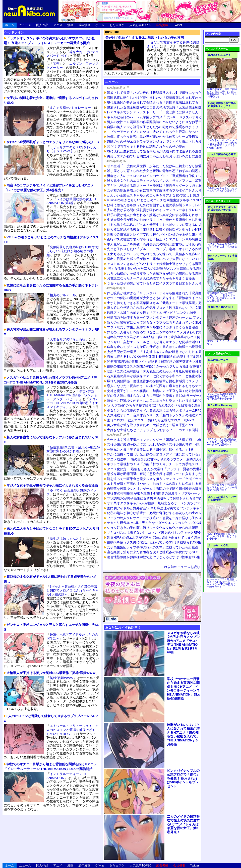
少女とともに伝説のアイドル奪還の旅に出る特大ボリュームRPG (155, 410)
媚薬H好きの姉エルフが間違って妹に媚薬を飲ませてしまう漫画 (154, 538)
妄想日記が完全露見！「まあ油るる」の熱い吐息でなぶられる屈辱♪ (157, 352)
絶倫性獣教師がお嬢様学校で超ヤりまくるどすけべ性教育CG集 (154, 557)
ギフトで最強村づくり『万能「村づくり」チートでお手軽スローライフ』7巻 (163, 464)
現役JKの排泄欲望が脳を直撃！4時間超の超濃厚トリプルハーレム (155, 493)
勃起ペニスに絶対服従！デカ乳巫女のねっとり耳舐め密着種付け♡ (156, 371)
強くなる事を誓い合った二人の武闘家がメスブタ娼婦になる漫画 (155, 269)
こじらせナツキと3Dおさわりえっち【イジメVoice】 (73, 149)
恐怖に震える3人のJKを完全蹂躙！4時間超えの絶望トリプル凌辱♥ (156, 357)
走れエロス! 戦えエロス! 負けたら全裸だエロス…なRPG (150, 420)
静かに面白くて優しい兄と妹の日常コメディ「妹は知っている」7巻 (157, 454)
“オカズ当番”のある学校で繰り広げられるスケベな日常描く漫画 (154, 405)
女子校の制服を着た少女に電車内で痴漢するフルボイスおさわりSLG (158, 190)
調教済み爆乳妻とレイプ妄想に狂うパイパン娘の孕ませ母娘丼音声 (156, 234)
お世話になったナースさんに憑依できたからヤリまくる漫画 (151, 278)
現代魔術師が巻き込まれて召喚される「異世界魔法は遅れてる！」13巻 (159, 102)
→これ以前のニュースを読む (179, 567)
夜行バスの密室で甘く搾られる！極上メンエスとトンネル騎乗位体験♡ (159, 239)
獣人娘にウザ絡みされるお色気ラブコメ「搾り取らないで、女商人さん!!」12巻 (165, 308)
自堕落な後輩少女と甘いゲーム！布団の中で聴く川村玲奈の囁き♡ (156, 489)
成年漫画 (84, 25)
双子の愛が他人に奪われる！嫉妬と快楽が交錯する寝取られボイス (156, 215)
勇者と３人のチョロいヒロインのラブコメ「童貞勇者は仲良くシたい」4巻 (162, 176)
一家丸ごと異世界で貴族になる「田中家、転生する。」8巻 (150, 450)
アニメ (58, 25)
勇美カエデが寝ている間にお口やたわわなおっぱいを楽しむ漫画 (154, 156)
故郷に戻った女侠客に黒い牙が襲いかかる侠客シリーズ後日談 (153, 137)
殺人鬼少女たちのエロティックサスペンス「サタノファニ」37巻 (154, 181)
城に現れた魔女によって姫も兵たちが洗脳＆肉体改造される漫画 (154, 151)
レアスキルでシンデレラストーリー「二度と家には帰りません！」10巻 (159, 112)
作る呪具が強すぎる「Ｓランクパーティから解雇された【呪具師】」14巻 (161, 293)
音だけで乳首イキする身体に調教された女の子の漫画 (145, 38)
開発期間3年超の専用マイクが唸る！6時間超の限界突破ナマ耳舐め (156, 362)
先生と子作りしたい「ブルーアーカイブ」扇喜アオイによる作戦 (154, 249)
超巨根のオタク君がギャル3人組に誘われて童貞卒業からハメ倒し (155, 337)
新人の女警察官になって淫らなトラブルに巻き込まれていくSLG (154, 322)
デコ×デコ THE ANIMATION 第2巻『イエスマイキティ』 (72, 403)
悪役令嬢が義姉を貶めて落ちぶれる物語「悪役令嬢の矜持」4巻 (154, 445)
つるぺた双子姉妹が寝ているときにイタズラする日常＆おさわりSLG (158, 283)
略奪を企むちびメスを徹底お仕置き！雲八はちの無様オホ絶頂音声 (156, 347)
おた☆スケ (117, 25)
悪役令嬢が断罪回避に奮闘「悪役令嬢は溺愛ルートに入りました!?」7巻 (160, 474)
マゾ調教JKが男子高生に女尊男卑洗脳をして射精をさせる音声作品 (156, 498)
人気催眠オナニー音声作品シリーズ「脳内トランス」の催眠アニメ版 (158, 415)
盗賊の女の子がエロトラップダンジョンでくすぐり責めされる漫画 (156, 141)
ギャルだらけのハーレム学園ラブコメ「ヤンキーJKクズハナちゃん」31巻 (161, 117)
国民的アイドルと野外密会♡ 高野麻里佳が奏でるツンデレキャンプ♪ (157, 508)
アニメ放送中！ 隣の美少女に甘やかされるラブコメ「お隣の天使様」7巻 (161, 459)
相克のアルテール (63, 295)
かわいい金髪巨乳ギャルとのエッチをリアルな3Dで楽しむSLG (153, 195)
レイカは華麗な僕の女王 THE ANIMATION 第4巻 (73, 201)
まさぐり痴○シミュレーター (70, 108)
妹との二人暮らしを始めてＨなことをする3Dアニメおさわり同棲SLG (158, 332)
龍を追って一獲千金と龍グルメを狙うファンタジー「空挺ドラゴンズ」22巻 (163, 479)
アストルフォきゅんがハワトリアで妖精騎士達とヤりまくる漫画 (154, 264)
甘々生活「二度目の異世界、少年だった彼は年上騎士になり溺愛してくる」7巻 (165, 166)
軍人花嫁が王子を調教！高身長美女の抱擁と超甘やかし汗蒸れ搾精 (156, 244)
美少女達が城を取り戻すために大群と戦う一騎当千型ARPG (151, 425)
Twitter (178, 25)
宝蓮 (56, 64)
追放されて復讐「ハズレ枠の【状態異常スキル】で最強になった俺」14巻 (161, 93)
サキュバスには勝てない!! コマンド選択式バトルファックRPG (154, 533)
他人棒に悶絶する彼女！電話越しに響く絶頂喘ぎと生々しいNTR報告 (158, 229)
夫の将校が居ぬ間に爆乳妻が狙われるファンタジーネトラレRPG (155, 210)
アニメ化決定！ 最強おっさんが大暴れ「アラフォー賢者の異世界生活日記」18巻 (166, 469)
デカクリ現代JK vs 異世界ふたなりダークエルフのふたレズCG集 (155, 523)
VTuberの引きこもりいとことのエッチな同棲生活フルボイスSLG (155, 200)
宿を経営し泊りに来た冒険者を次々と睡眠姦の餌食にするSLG (153, 552)
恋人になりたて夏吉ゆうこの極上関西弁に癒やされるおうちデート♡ (158, 386)
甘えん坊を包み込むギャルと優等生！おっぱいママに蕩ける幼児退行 (158, 225)
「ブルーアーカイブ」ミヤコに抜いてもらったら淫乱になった (153, 132)
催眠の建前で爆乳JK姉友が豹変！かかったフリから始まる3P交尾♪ (156, 366)
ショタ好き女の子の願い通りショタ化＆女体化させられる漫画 (153, 528)
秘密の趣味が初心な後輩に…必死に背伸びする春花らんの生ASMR (156, 513)
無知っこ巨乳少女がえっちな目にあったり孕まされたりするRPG (155, 401)
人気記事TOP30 (140, 25)
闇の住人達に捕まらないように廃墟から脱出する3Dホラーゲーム (155, 396)
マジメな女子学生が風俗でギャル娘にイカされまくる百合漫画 (153, 327)
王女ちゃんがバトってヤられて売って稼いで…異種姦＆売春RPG (155, 254)
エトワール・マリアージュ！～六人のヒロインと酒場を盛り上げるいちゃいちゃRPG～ (73, 730)
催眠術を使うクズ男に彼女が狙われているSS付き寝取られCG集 (154, 542)
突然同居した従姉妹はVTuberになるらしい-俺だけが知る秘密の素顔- (73, 251)
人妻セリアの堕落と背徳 (68, 339)
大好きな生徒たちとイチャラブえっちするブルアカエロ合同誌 (153, 430)
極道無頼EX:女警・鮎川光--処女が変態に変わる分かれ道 (73, 449)
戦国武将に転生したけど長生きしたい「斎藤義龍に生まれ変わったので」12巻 (164, 98)
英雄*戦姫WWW (62, 678)
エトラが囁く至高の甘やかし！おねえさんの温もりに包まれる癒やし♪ (158, 484)
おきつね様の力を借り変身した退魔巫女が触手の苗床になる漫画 (154, 274)
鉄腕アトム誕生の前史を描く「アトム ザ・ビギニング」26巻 (152, 313)
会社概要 (179, 865)
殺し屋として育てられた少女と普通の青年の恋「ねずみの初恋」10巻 (158, 171)
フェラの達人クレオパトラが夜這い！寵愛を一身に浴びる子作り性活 (158, 518)
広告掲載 (162, 25)
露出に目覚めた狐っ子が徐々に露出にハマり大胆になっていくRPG (156, 259)
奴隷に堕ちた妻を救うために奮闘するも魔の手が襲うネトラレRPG (156, 205)
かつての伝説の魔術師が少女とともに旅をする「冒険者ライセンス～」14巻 (163, 298)
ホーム (10, 25)
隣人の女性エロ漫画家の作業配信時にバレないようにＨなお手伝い (156, 122)
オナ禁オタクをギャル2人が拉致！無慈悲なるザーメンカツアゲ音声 (157, 503)
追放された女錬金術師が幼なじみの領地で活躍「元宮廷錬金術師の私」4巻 (162, 107)
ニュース (25, 25)
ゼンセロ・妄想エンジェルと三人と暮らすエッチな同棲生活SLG (154, 342)
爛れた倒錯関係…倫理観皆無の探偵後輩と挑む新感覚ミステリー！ (156, 381)
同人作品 (42, 25)
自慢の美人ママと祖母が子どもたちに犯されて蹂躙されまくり (153, 127)
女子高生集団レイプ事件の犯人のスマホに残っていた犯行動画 (153, 547)
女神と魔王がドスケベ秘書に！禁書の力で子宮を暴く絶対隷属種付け (158, 391)
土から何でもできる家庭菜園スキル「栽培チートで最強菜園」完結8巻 (158, 303)
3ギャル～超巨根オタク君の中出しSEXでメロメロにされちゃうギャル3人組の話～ (73, 590)
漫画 (70, 25)
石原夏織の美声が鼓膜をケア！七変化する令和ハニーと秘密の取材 (156, 376)
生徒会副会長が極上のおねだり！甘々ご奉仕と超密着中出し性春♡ (156, 220)
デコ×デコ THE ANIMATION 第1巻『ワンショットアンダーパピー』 (72, 395)
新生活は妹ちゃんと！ (66, 539)
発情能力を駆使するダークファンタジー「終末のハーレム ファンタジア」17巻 (165, 317)
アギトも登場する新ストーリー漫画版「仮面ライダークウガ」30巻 (156, 186)
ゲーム (100, 25)
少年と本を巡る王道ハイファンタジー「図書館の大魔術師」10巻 (154, 440)
